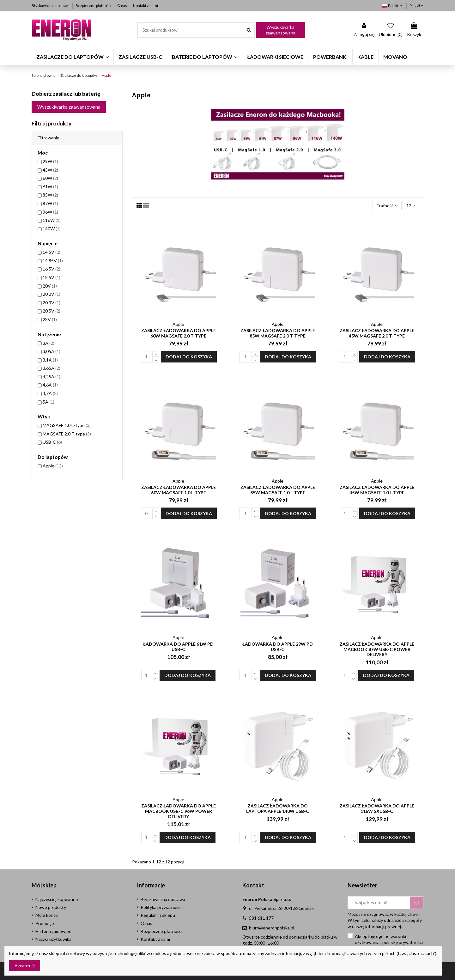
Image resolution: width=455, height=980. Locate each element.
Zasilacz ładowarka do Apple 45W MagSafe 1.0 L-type (377, 490)
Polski (393, 6)
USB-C (52, 442)
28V (50, 319)
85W (50, 195)
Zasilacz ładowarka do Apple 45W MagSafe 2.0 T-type (377, 333)
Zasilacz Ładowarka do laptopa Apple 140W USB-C (278, 808)
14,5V (52, 252)
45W (50, 170)
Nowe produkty (51, 907)
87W (50, 203)
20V (50, 286)
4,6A (50, 385)
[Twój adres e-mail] (379, 903)
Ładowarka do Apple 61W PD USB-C (178, 647)
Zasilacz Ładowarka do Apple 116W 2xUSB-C (377, 808)
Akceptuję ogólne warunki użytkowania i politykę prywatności (389, 939)
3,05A (52, 351)
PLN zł (416, 6)
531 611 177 (261, 918)
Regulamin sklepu (158, 915)
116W (52, 220)
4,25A (52, 377)
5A (49, 402)
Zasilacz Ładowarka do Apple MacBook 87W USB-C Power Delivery (377, 649)
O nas (122, 6)
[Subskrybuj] (416, 903)
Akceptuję (25, 966)
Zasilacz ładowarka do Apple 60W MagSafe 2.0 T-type (179, 333)
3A (49, 343)
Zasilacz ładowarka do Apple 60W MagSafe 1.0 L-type (179, 490)
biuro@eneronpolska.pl (272, 928)
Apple (53, 466)
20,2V (52, 294)
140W (52, 229)
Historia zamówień (53, 931)
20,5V (52, 311)
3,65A (52, 368)
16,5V (52, 269)
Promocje (45, 923)
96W (50, 212)
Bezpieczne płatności (94, 6)
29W (50, 161)
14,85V (53, 261)
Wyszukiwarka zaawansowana (281, 30)
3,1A (50, 360)
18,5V (52, 277)
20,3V (52, 303)
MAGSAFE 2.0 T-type (67, 434)
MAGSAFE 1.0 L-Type (67, 425)
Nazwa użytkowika (53, 939)
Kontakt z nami (146, 6)
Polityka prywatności (161, 907)
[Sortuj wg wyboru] (387, 206)
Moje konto (47, 915)
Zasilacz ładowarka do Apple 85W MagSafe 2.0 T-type (278, 333)
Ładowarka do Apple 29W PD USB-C (278, 647)
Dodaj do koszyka (189, 357)
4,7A (50, 393)
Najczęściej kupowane (57, 899)
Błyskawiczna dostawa (51, 6)
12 (411, 206)
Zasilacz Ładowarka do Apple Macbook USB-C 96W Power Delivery (179, 811)
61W (50, 187)
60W (50, 178)
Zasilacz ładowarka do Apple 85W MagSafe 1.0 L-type (278, 490)
